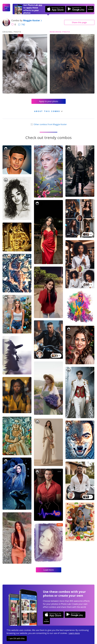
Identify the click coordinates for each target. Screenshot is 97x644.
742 (22, 24)
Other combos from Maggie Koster (48, 124)
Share (79, 22)
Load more (49, 570)
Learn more (74, 633)
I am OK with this (17, 638)
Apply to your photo (49, 101)
